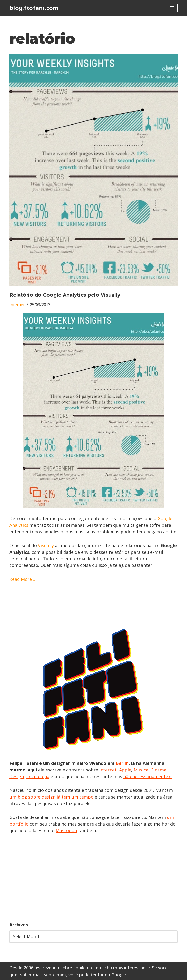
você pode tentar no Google (97, 975)
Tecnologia (38, 776)
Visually (47, 545)
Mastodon (66, 830)
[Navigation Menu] (172, 8)
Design (17, 776)
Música (141, 770)
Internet (17, 305)
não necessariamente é (147, 776)
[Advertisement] (93, 878)
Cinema (159, 770)
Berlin (122, 763)
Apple (125, 770)
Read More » (22, 579)
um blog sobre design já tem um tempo (51, 797)
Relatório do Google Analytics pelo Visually (65, 295)
